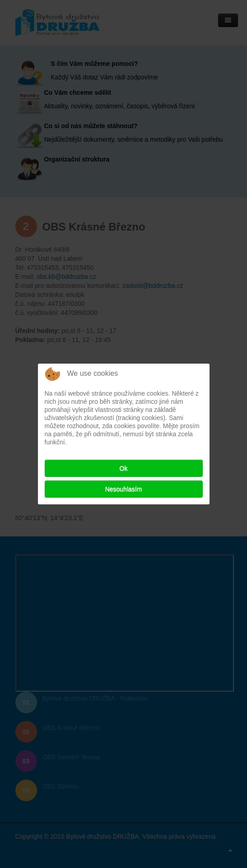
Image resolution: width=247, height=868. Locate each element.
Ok (124, 468)
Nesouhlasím (124, 489)
